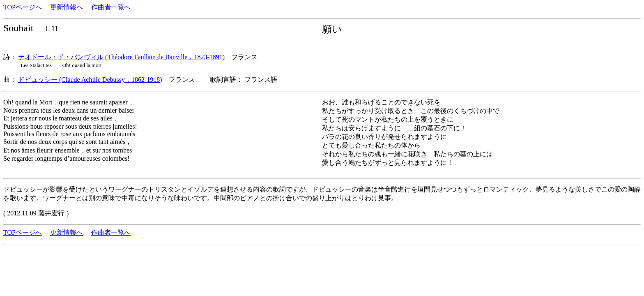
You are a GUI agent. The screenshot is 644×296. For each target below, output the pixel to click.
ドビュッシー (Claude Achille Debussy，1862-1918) (90, 80)
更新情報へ (67, 7)
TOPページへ (23, 7)
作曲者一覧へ (111, 7)
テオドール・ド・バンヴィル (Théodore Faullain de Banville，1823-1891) (121, 57)
